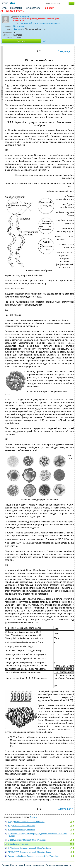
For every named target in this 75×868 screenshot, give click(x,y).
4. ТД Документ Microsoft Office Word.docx (26, 822)
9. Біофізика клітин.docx (18, 844)
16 (71, 830)
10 (71, 822)
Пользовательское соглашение (58, 865)
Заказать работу (15, 11)
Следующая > (65, 51)
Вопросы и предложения (34, 865)
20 (71, 844)
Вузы (5, 8)
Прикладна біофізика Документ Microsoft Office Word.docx (33, 856)
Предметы (16, 8)
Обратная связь (16, 865)
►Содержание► (2, 93)
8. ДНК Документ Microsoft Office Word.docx (27, 840)
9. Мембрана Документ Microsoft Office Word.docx (30, 848)
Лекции (17, 29)
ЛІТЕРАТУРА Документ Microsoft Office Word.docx (30, 852)
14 (71, 852)
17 (71, 848)
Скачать (21, 41)
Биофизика (19, 26)
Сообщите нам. (19, 20)
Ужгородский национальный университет (40, 23)
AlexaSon (24, 17)
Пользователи (32, 8)
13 (71, 840)
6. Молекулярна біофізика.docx (22, 830)
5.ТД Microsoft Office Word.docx (22, 826)
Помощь (5, 865)
